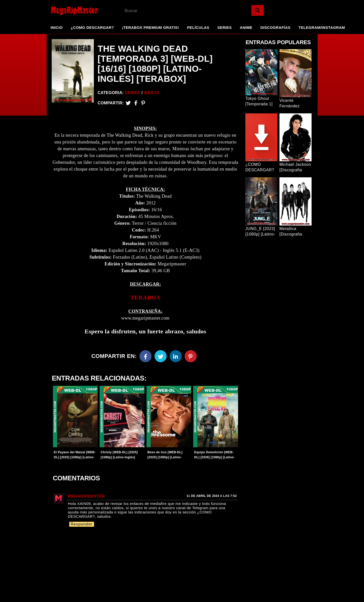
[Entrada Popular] (261, 72)
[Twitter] (128, 103)
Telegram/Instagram (322, 27)
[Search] (258, 10)
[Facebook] (145, 357)
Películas (198, 27)
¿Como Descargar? (92, 27)
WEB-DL (152, 93)
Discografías (275, 27)
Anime (246, 27)
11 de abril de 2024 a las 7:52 (212, 498)
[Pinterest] (143, 103)
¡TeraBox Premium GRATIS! (151, 27)
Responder (82, 526)
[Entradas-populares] (75, 418)
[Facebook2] (136, 103)
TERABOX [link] (145, 298)
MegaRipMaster (86, 498)
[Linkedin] (176, 357)
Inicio (57, 27)
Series (224, 27)
